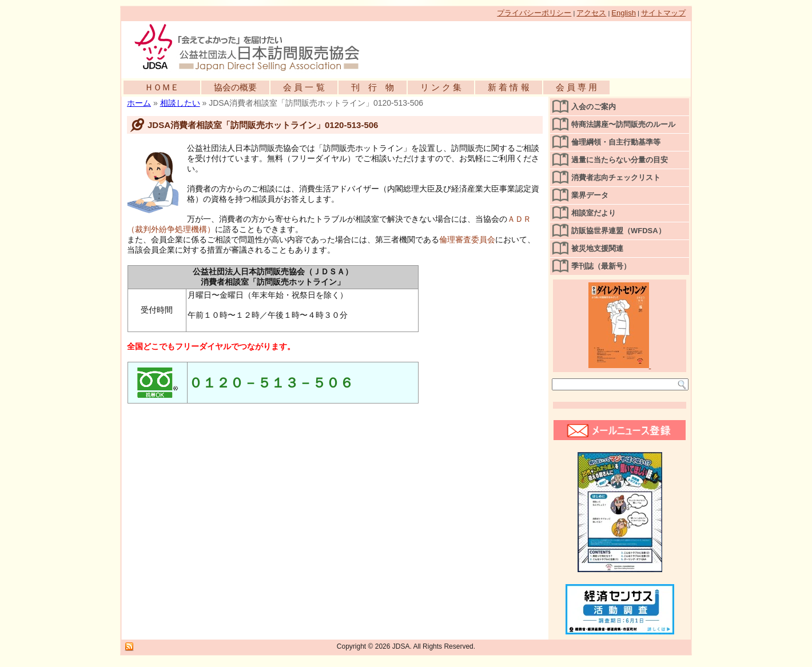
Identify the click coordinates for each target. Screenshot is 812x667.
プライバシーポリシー (534, 13)
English (624, 13)
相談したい (180, 103)
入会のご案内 (594, 107)
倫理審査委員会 (467, 239)
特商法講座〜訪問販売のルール (623, 124)
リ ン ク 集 (441, 87)
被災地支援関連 (597, 248)
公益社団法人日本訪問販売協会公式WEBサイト (253, 47)
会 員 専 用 (577, 87)
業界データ (590, 195)
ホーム (139, 103)
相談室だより (594, 213)
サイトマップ (663, 13)
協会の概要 (235, 87)
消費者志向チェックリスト (616, 177)
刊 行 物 (373, 87)
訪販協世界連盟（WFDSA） (618, 231)
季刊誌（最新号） (601, 266)
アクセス (591, 13)
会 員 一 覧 (304, 87)
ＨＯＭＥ (162, 87)
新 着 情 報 (509, 87)
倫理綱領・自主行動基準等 (616, 142)
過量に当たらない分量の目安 (620, 160)
